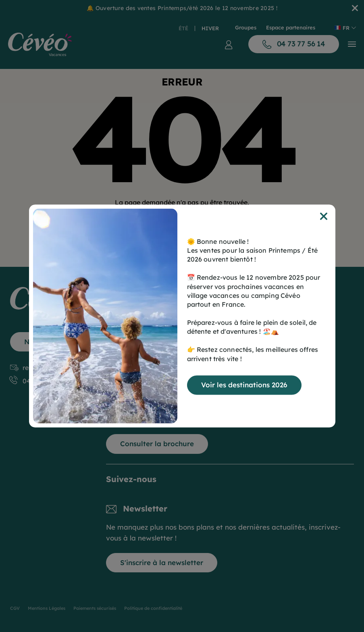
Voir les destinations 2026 (244, 385)
